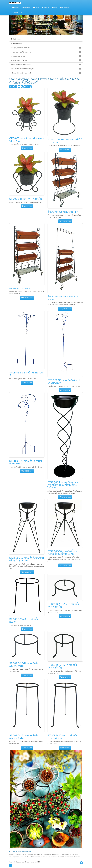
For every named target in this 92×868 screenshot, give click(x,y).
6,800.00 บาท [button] (27, 298)
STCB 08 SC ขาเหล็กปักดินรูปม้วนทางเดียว (64, 381)
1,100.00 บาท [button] (65, 565)
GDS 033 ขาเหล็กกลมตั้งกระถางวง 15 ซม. (27, 140)
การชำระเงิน (17, 13)
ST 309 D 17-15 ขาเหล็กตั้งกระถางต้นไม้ (62, 666)
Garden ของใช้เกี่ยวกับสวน (46, 60)
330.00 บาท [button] (27, 206)
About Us (26, 8)
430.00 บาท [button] (65, 748)
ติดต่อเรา (45, 8)
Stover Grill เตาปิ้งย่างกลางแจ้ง (46, 73)
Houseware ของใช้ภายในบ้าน (46, 52)
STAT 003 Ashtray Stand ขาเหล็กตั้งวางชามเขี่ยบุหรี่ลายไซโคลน (63, 485)
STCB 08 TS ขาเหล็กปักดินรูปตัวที (27, 374)
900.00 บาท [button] (27, 383)
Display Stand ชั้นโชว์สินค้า (46, 48)
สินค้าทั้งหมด (16, 39)
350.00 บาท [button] (65, 616)
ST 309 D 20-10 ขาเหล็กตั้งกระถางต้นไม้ (24, 665)
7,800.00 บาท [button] (65, 221)
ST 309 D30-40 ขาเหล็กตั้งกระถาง (24, 620)
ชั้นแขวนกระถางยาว (20, 288)
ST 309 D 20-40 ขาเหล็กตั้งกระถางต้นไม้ (62, 737)
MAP (55, 8)
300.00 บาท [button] (65, 677)
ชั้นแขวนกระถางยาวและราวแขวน (63, 298)
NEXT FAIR (65, 8)
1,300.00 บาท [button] (27, 572)
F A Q (36, 8)
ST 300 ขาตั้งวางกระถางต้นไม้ (26, 199)
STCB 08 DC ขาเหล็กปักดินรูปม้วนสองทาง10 (25, 462)
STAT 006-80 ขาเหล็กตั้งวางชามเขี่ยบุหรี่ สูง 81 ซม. (27, 559)
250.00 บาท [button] (65, 150)
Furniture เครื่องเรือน (46, 56)
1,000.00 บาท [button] (27, 471)
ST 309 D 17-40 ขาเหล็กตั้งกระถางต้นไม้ (24, 737)
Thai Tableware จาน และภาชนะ (46, 64)
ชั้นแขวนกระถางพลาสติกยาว (63, 212)
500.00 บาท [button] (27, 629)
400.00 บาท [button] (27, 148)
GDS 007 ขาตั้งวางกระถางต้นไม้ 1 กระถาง (65, 141)
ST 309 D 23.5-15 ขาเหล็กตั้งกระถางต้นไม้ (63, 605)
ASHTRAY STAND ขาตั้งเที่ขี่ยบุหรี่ (46, 69)
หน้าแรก (16, 8)
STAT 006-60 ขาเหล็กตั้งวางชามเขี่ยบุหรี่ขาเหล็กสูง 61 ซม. (65, 553)
